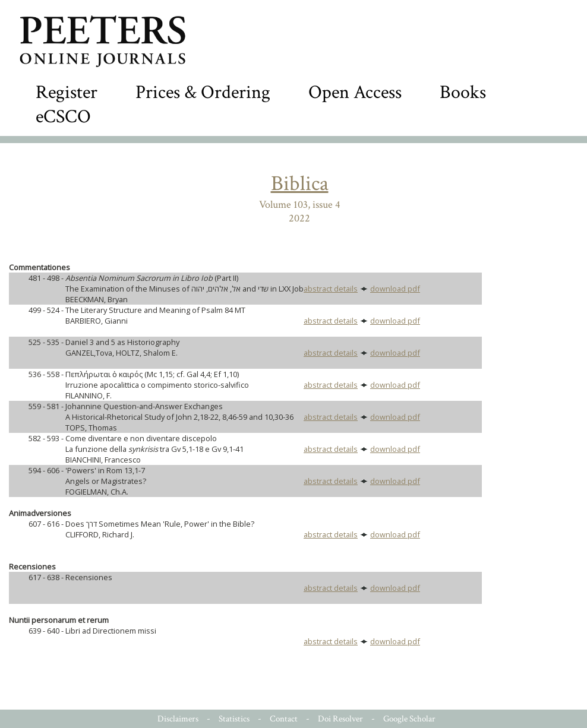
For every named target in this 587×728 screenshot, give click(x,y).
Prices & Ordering (203, 92)
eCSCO (63, 117)
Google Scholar (409, 719)
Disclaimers (178, 719)
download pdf (395, 289)
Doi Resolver (340, 719)
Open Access (355, 92)
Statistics (234, 719)
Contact (284, 719)
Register (67, 92)
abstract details (331, 289)
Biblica (300, 184)
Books (463, 92)
